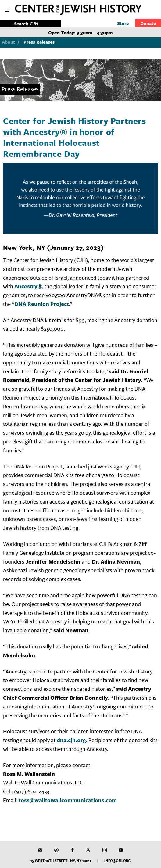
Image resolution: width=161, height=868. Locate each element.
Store (123, 23)
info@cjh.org (117, 861)
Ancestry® (28, 286)
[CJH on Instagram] (105, 850)
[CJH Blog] (56, 850)
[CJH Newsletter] (40, 850)
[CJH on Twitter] (88, 850)
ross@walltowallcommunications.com (68, 800)
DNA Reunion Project (42, 304)
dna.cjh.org (71, 740)
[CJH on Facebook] (73, 850)
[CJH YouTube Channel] (121, 850)
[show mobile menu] (8, 11)
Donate (148, 23)
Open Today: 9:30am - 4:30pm (80, 32)
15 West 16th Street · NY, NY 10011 (61, 861)
